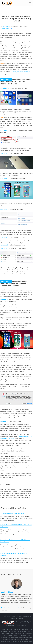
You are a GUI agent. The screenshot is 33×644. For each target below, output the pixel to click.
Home (3, 616)
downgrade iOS (5, 245)
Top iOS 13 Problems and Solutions (12, 514)
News (20, 616)
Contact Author (6, 28)
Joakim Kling (7, 26)
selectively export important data (20, 72)
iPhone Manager (9, 608)
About (8, 616)
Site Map (20, 618)
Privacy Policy (27, 616)
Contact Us (14, 616)
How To (17, 608)
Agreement (13, 618)
